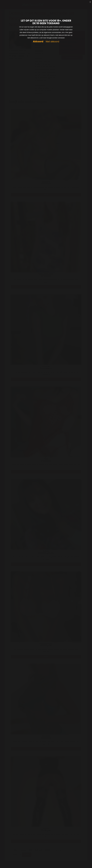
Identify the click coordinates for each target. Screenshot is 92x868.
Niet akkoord (52, 42)
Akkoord (38, 42)
